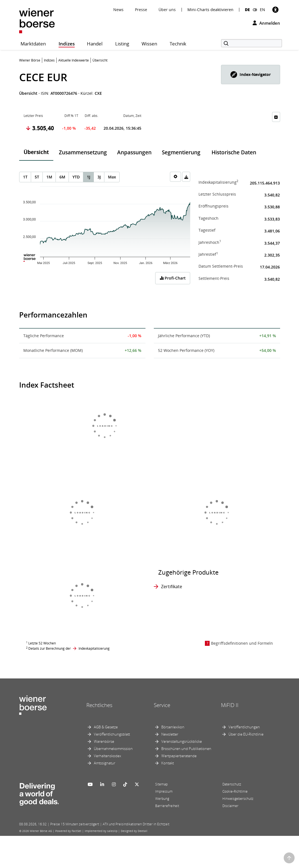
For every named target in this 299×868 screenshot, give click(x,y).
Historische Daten (234, 152)
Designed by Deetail (134, 831)
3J (99, 177)
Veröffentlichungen (244, 727)
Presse (141, 10)
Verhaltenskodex (107, 756)
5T (37, 177)
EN (262, 10)
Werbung (162, 799)
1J (89, 177)
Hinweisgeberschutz (238, 799)
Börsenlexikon (173, 727)
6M (62, 177)
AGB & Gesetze (106, 727)
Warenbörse (104, 741)
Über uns (167, 10)
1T (25, 177)
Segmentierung (181, 152)
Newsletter (170, 734)
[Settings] (175, 177)
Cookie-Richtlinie (235, 791)
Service (162, 705)
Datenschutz (232, 784)
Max (112, 177)
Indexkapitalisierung (94, 648)
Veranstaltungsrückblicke (182, 741)
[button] (251, 75)
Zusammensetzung (83, 152)
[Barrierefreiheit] (275, 10)
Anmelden (266, 23)
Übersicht (36, 152)
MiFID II (230, 705)
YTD (76, 177)
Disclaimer (230, 806)
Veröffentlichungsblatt (112, 734)
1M (49, 177)
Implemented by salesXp (101, 831)
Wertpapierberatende (179, 756)
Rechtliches (99, 705)
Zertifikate (172, 587)
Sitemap (161, 784)
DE (247, 10)
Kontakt (168, 763)
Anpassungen (134, 152)
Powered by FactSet (68, 831)
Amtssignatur (105, 763)
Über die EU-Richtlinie (246, 734)
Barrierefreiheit (167, 806)
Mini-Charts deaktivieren (210, 10)
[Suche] (252, 43)
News (118, 10)
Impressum (164, 791)
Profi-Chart (173, 278)
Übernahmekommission (113, 749)
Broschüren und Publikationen (186, 749)
